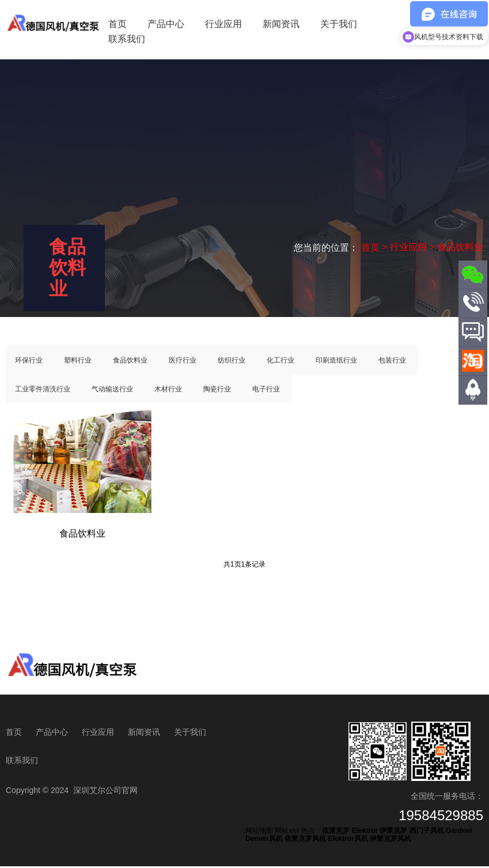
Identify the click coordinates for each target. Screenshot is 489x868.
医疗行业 (183, 362)
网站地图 (259, 833)
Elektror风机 (348, 841)
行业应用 (223, 24)
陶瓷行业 (217, 391)
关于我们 (339, 24)
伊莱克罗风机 (391, 841)
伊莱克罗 (393, 833)
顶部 (473, 410)
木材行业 (168, 391)
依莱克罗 (336, 833)
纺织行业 (232, 362)
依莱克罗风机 (305, 841)
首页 (117, 24)
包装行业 (392, 362)
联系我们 (127, 39)
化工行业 (280, 362)
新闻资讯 (281, 24)
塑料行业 (78, 362)
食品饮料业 (130, 362)
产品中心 (166, 24)
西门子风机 (427, 833)
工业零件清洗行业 (43, 391)
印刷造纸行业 (336, 362)
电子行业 (266, 391)
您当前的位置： (327, 247)
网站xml (287, 833)
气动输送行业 (112, 391)
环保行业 (29, 362)
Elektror (365, 833)
